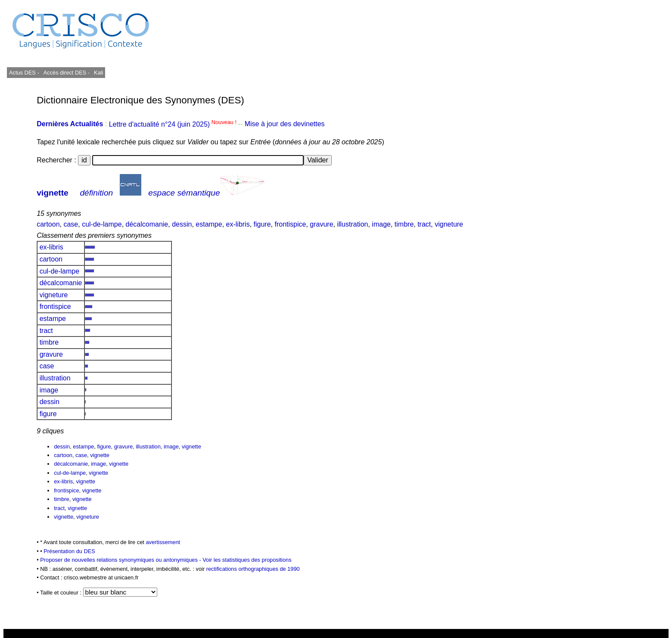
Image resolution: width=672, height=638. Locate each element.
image (381, 224)
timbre (404, 224)
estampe (209, 224)
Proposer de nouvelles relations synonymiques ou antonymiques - (121, 560)
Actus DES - (24, 73)
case (71, 224)
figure (262, 224)
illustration (352, 224)
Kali (98, 73)
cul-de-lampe (102, 224)
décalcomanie (147, 224)
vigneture (449, 224)
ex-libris (238, 224)
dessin (182, 224)
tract (424, 224)
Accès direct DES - (67, 73)
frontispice (290, 224)
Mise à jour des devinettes (285, 124)
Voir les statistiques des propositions (247, 560)
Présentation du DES (69, 551)
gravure (321, 224)
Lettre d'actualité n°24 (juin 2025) (174, 124)
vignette (53, 193)
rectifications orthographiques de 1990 (253, 569)
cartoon (48, 224)
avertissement (163, 542)
